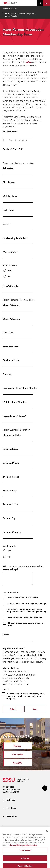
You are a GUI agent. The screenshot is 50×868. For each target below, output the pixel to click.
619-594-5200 (8, 787)
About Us (17, 763)
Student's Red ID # (13, 149)
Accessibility (7, 831)
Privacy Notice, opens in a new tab (23, 850)
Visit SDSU (17, 754)
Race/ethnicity (10, 286)
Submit (13, 709)
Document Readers (22, 831)
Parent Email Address (14, 416)
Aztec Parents (11, 16)
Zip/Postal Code (11, 360)
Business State (10, 505)
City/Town (8, 333)
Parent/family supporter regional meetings (27, 604)
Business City (10, 491)
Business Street (11, 477)
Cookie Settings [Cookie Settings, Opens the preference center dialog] (25, 855)
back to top (45, 788)
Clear (35, 709)
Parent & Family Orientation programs (25, 617)
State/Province (11, 347)
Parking (17, 746)
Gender (7, 224)
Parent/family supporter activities (23, 597)
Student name (10, 132)
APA (29, 62)
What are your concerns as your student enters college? (23, 568)
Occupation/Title (12, 435)
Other (6, 635)
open (40, 3)
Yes (9, 270)
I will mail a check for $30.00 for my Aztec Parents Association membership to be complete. (25, 696)
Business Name (11, 449)
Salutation (8, 169)
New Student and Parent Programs (20, 14)
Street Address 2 (11, 319)
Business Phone (11, 463)
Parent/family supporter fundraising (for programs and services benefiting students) (26, 610)
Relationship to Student (15, 238)
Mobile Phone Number (15, 402)
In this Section (11, 9)
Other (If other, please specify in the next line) (26, 624)
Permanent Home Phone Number (20, 388)
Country (7, 374)
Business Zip (9, 518)
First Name (9, 182)
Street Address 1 (11, 305)
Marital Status (10, 252)
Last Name (8, 210)
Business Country (12, 532)
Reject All (25, 863)
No (9, 276)
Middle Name (10, 196)
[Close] (47, 836)
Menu (46, 3)
